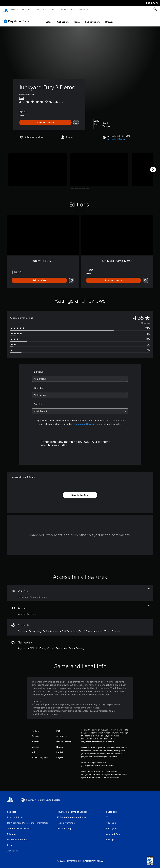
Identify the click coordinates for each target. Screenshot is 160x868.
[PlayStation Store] (17, 18)
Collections (63, 19)
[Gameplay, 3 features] (80, 641)
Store (72, 9)
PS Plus (39, 9)
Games (13, 9)
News (64, 9)
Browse (109, 19)
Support (83, 9)
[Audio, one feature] (80, 607)
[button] (117, 136)
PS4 (30, 9)
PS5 (22, 9)
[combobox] (80, 376)
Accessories (51, 9)
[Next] (153, 166)
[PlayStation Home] (6, 9)
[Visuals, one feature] (80, 590)
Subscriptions (93, 19)
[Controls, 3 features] (80, 624)
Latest (49, 19)
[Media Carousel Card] (38, 166)
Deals (77, 19)
